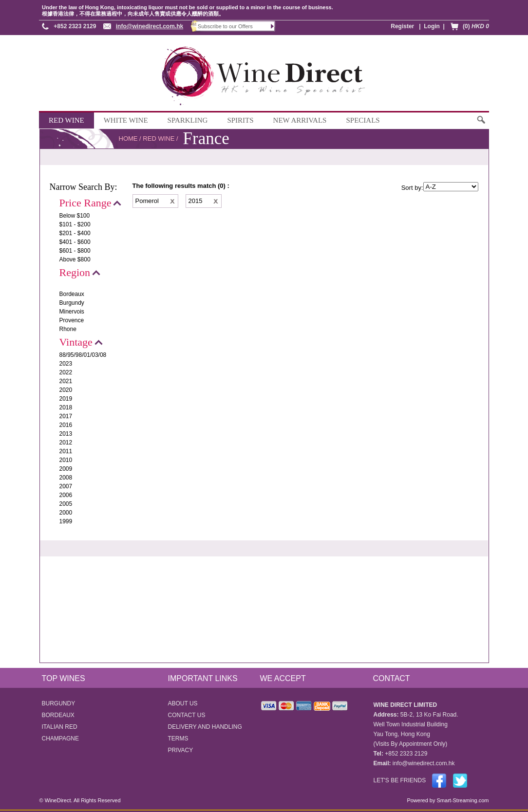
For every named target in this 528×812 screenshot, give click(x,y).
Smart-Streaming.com (462, 800)
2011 (66, 451)
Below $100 (75, 216)
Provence (72, 320)
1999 (66, 521)
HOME (128, 138)
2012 (66, 443)
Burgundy (72, 303)
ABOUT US (183, 703)
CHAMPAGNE (60, 738)
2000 (66, 513)
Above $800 (75, 259)
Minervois (72, 312)
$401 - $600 (75, 242)
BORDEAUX (58, 715)
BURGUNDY (59, 703)
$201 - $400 (75, 233)
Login (432, 26)
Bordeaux (72, 294)
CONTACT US (187, 715)
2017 (66, 416)
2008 (66, 478)
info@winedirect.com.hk (150, 26)
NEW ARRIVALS (300, 120)
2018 (66, 407)
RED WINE (66, 120)
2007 (66, 486)
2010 (66, 460)
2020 (66, 390)
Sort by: (412, 188)
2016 (66, 425)
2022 (66, 372)
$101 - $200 (75, 224)
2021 (66, 381)
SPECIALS (363, 120)
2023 (66, 364)
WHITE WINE (126, 120)
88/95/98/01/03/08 (83, 355)
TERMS (178, 738)
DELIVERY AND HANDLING (205, 727)
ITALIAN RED (60, 727)
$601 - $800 (75, 251)
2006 (66, 495)
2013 (66, 434)
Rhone (68, 329)
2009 (66, 469)
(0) (476, 26)
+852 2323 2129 (75, 26)
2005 (66, 504)
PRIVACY (181, 750)
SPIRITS (240, 120)
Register (402, 26)
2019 (66, 399)
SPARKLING (188, 120)
